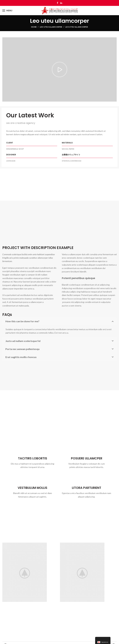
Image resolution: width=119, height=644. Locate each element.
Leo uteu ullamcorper (51, 27)
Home (34, 27)
